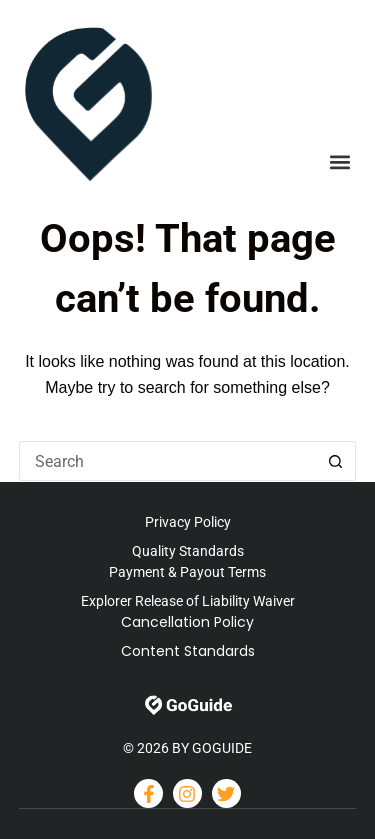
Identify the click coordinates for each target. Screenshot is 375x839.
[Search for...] (168, 461)
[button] (339, 162)
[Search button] (336, 461)
